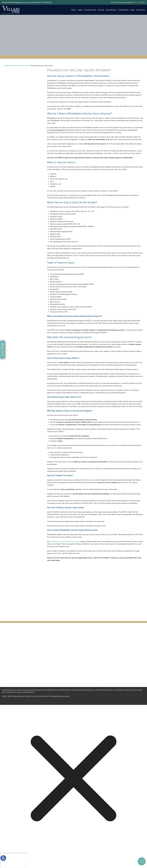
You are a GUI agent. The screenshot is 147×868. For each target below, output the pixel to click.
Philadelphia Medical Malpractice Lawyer (17, 66)
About (80, 10)
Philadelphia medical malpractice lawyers (65, 541)
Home (74, 10)
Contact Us (141, 10)
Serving (101, 10)
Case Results (111, 10)
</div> (14, 860)
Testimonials (124, 10)
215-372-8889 (139, 2)
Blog (132, 10)
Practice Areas (90, 10)
